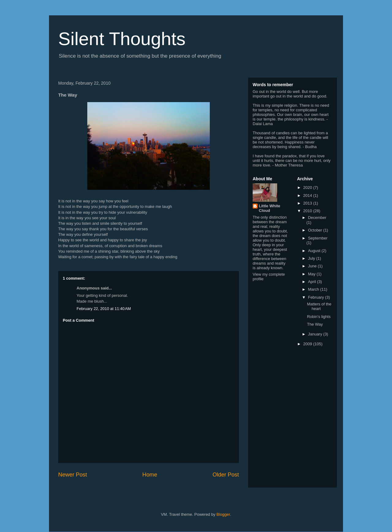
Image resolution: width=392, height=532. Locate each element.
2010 (308, 211)
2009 (308, 344)
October (316, 230)
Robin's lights (319, 317)
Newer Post (73, 475)
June (313, 266)
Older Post (226, 475)
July (312, 258)
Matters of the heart (319, 306)
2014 (308, 195)
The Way (315, 324)
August (315, 251)
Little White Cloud (269, 208)
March (314, 289)
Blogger (223, 514)
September (318, 238)
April (313, 282)
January (316, 334)
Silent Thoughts (122, 39)
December (317, 218)
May (312, 274)
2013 (308, 203)
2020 (308, 188)
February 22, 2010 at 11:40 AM (104, 309)
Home (150, 475)
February (317, 297)
